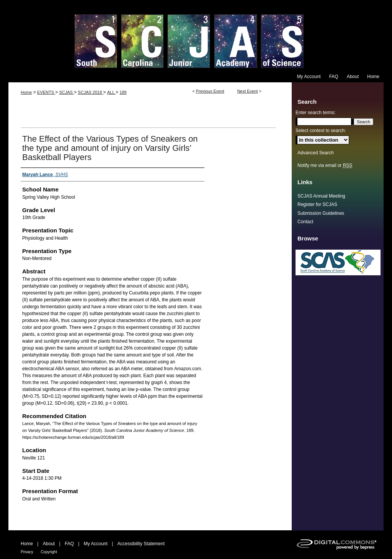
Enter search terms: (316, 113)
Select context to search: (321, 131)
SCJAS (66, 92)
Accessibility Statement (141, 544)
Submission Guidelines (321, 213)
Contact (305, 222)
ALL (111, 92)
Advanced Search (316, 153)
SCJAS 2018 (90, 92)
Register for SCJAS (317, 204)
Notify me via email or (325, 165)
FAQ (69, 544)
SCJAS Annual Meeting (321, 196)
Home (26, 92)
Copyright (49, 552)
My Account (96, 544)
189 (123, 92)
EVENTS (46, 92)
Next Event (248, 91)
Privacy (27, 552)
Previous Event (210, 91)
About (49, 544)
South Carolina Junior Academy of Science (196, 35)
